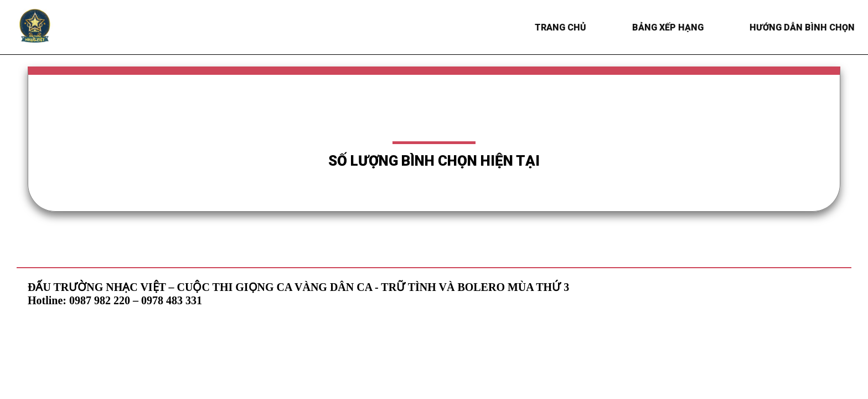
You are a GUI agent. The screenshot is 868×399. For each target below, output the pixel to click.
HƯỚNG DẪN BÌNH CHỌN (803, 27)
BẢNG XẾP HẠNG (669, 27)
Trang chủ (562, 27)
